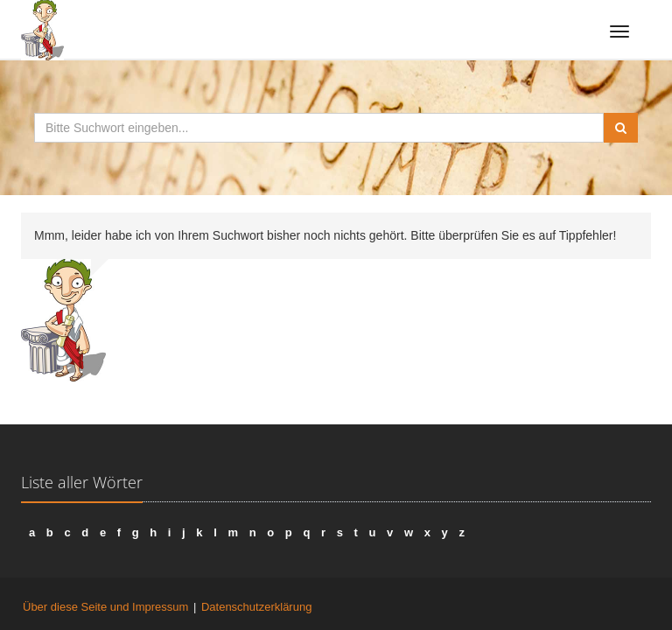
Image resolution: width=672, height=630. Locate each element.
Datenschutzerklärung (256, 607)
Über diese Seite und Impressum (105, 607)
